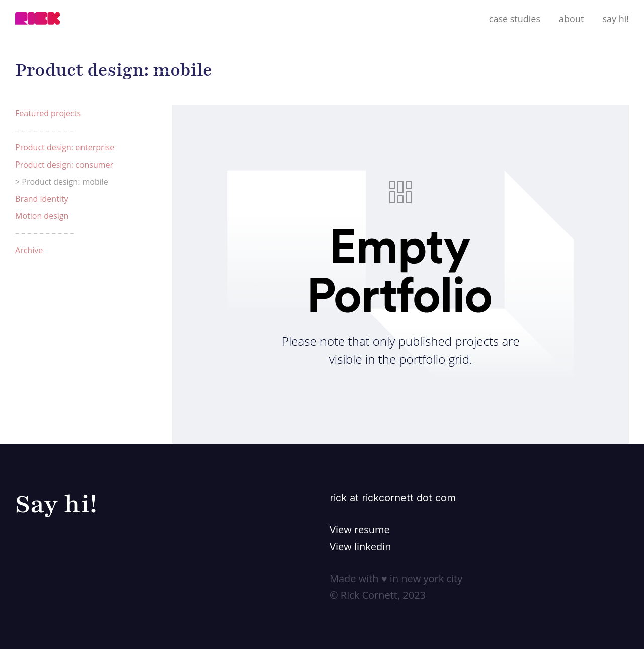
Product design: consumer (64, 165)
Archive (29, 250)
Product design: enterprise (65, 147)
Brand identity (42, 199)
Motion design (42, 216)
